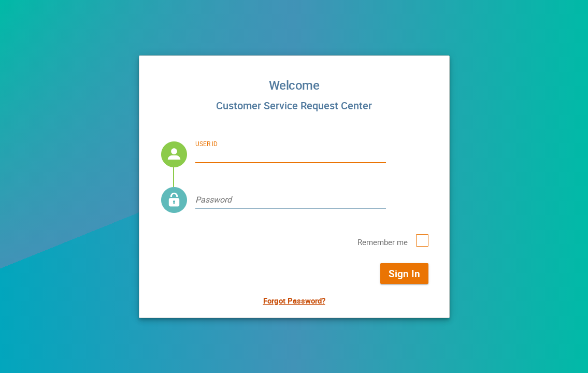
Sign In (404, 273)
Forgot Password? (294, 300)
